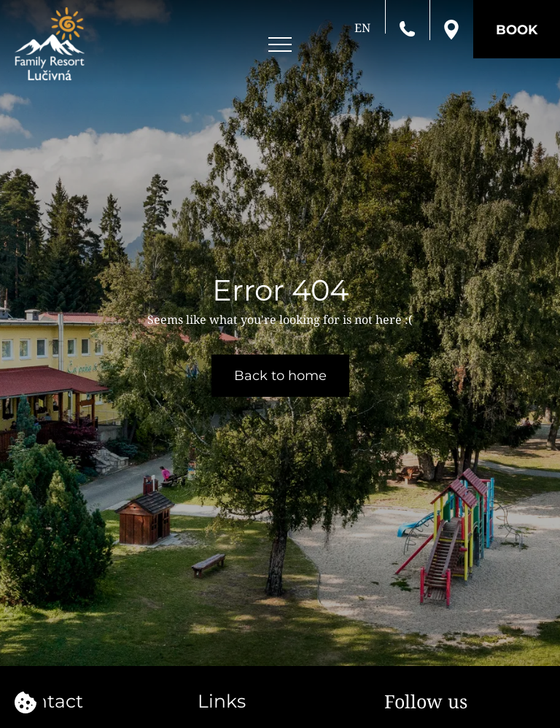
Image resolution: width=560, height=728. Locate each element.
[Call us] (407, 28)
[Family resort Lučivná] (50, 44)
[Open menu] (280, 45)
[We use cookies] (26, 702)
